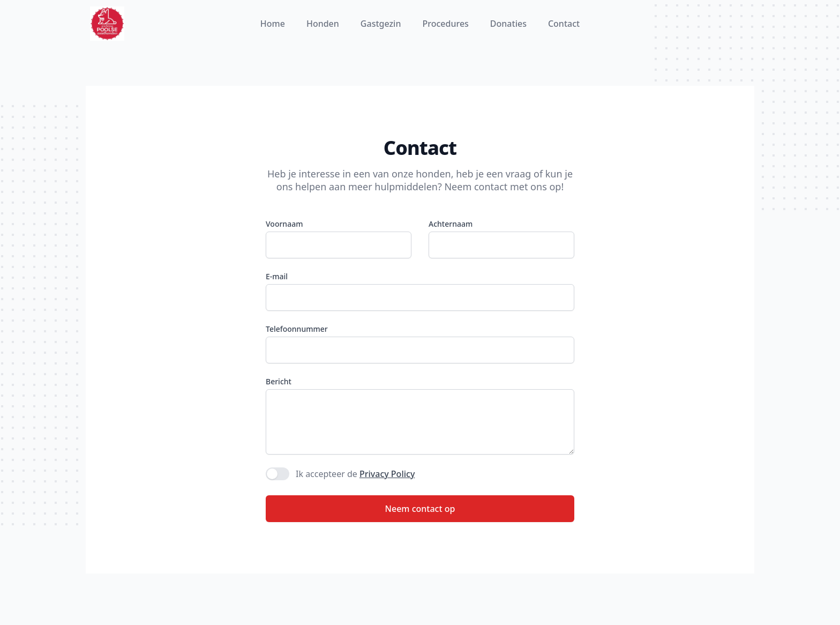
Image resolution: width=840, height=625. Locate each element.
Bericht (279, 381)
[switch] (277, 474)
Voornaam (284, 224)
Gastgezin (381, 24)
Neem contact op (420, 509)
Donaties (508, 24)
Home (273, 24)
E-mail (277, 276)
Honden (323, 24)
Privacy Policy (387, 474)
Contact (564, 24)
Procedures (445, 24)
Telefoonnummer (297, 329)
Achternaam (451, 224)
